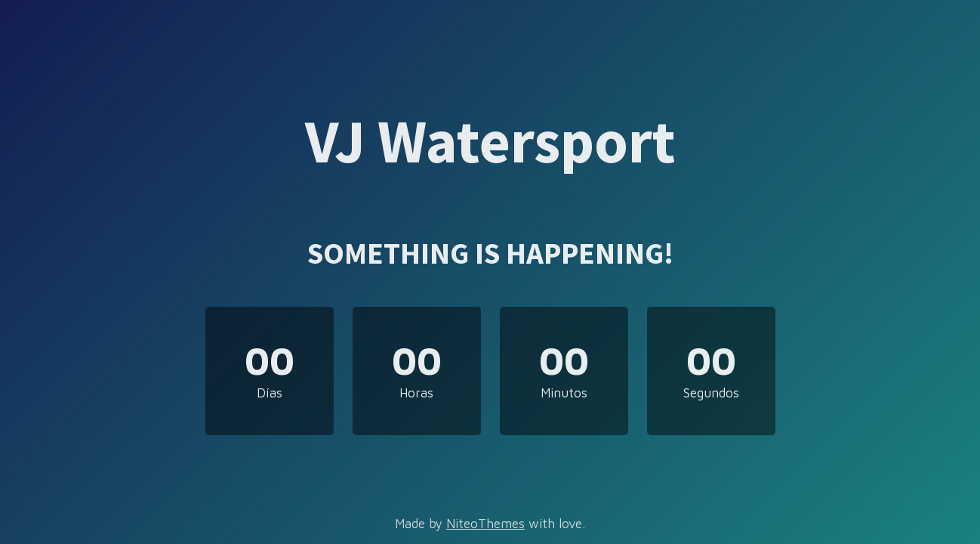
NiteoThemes (485, 524)
